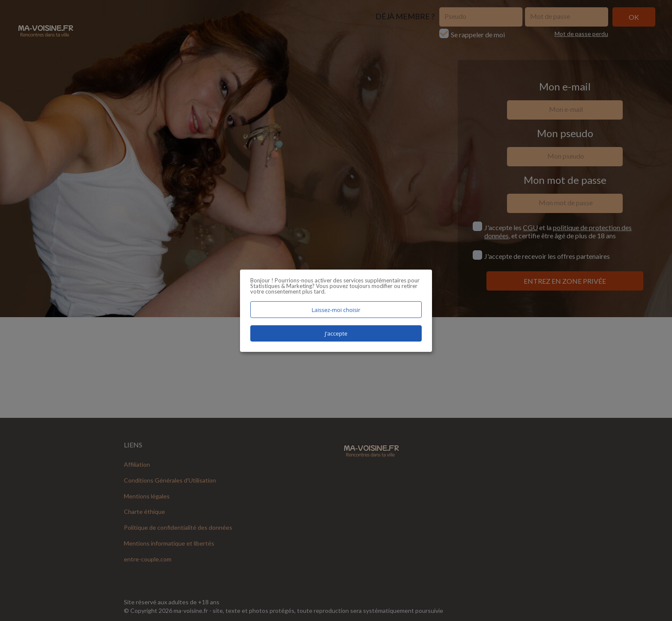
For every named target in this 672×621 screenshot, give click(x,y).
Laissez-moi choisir (336, 309)
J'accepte (336, 333)
